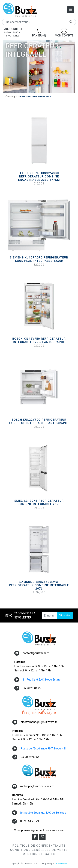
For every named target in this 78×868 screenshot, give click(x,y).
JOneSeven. (62, 864)
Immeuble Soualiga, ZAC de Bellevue (43, 813)
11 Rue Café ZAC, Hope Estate (42, 680)
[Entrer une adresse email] (49, 615)
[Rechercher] (39, 22)
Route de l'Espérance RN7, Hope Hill (43, 748)
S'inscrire (65, 615)
